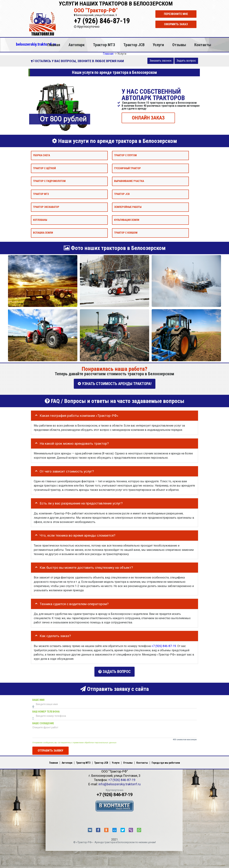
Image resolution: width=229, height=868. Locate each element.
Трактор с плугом (125, 155)
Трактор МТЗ (104, 45)
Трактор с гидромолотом (49, 181)
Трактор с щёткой (44, 168)
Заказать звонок (161, 61)
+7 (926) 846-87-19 (102, 21)
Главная (54, 45)
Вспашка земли (43, 233)
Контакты (203, 45)
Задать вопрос (186, 61)
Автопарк (77, 45)
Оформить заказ (176, 24)
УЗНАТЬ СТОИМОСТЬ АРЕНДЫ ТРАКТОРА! (115, 384)
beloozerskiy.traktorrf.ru (36, 44)
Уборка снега (42, 155)
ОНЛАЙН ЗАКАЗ (148, 118)
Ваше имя (38, 699)
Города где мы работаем (166, 762)
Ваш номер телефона (46, 711)
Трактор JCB (134, 45)
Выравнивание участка (129, 181)
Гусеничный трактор (127, 168)
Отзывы (179, 45)
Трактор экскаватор (46, 207)
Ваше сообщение (43, 723)
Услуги (158, 45)
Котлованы (40, 220)
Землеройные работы (128, 207)
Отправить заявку (50, 750)
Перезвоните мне (176, 14)
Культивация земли (127, 220)
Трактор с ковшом (126, 233)
